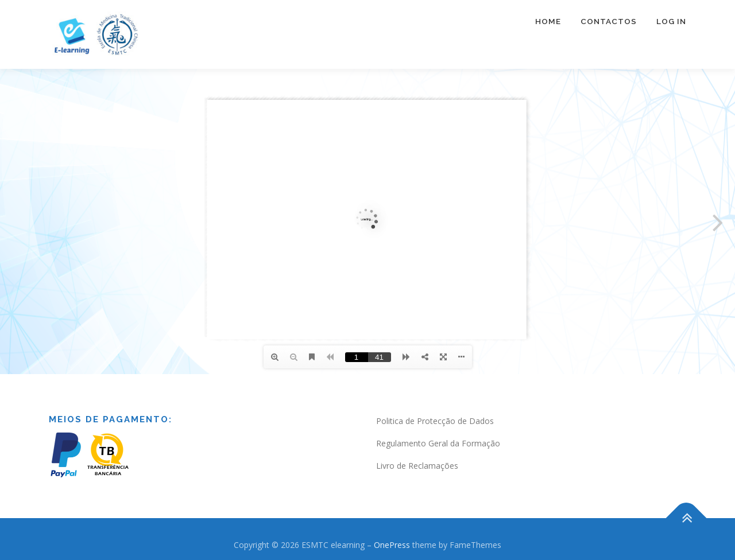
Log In (671, 21)
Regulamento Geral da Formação (438, 443)
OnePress (392, 545)
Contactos (609, 21)
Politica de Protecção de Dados (435, 421)
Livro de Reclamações (417, 466)
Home (548, 21)
